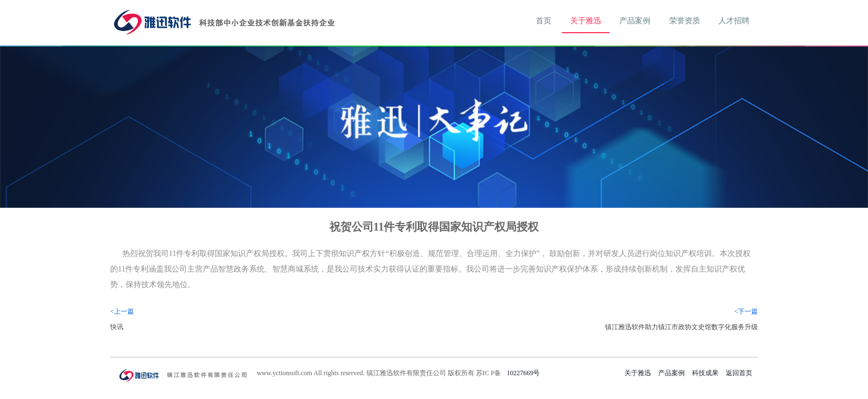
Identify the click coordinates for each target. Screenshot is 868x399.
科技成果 (705, 373)
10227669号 (523, 373)
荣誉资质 (685, 21)
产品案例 (635, 21)
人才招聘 (734, 21)
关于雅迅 (586, 21)
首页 (544, 21)
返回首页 (739, 373)
